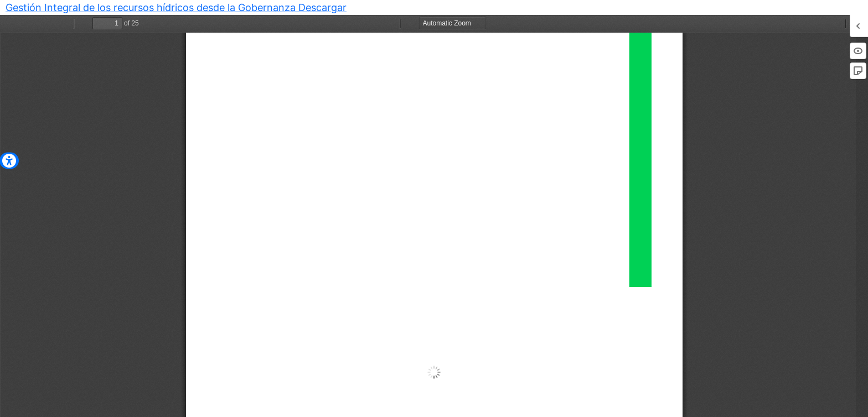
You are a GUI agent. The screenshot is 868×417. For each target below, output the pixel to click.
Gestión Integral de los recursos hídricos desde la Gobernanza (152, 7)
